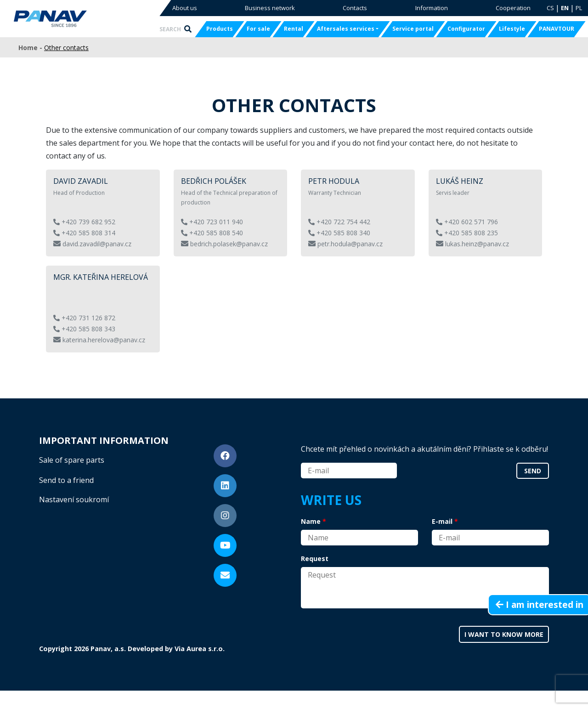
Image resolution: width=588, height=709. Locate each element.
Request (315, 559)
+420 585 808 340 (339, 233)
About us (185, 8)
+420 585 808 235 (467, 233)
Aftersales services (346, 29)
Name (311, 521)
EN (565, 8)
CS (550, 8)
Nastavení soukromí (74, 499)
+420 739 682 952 (84, 222)
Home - (31, 48)
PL (579, 8)
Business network (270, 8)
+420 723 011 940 (212, 222)
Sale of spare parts (72, 460)
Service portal (413, 29)
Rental (294, 29)
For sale (258, 29)
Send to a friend (66, 480)
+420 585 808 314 (84, 233)
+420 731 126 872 (84, 318)
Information (432, 8)
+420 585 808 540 (212, 233)
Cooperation (513, 8)
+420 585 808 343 (84, 329)
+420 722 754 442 (339, 222)
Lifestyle (512, 29)
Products (220, 29)
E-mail (442, 521)
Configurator (466, 29)
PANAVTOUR (557, 29)
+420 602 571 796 (467, 222)
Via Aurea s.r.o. (200, 649)
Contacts (355, 8)
